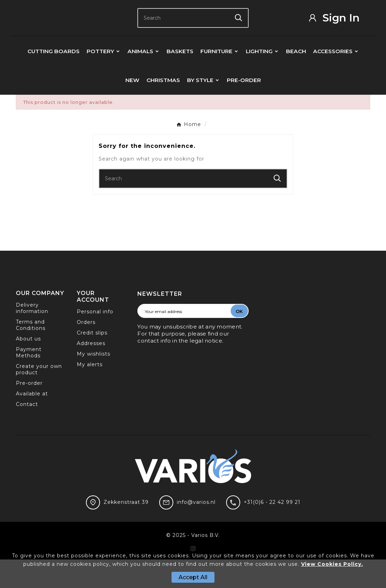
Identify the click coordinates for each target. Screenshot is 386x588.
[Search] (183, 32)
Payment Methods (29, 381)
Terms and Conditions (31, 354)
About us (28, 367)
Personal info (95, 340)
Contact (27, 433)
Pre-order (29, 412)
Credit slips (92, 361)
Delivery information (32, 337)
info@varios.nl (196, 531)
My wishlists (94, 382)
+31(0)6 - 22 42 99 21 (272, 531)
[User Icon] (339, 32)
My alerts (90, 393)
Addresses (91, 372)
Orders (86, 351)
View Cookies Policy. (332, 564)
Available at (32, 422)
